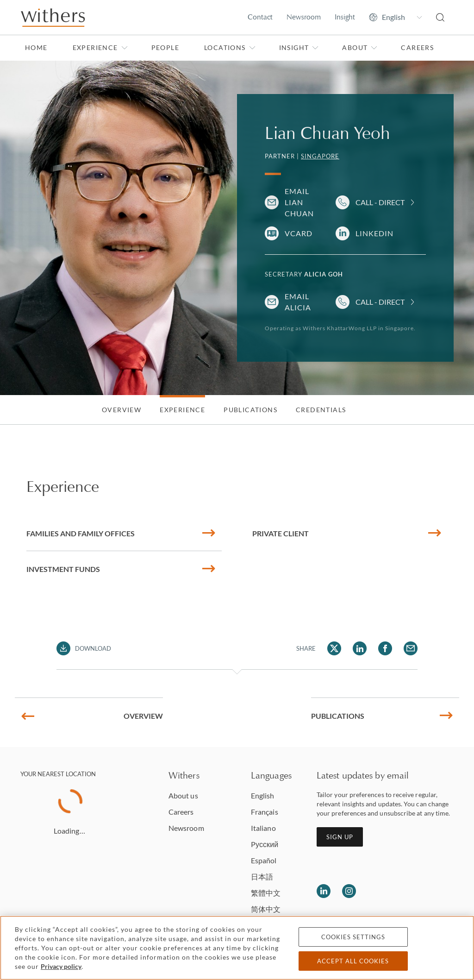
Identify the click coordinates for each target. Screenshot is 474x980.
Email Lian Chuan (299, 202)
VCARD (299, 233)
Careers (417, 47)
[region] (237, 948)
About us (183, 795)
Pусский (265, 844)
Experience (100, 47)
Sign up (340, 837)
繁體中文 (266, 893)
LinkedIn (374, 233)
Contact (260, 17)
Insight (345, 17)
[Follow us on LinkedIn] (324, 891)
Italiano (263, 828)
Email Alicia (298, 302)
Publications (250, 410)
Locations (230, 47)
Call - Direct (380, 202)
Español (264, 860)
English (263, 795)
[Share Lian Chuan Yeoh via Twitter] (334, 648)
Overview (122, 410)
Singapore (320, 156)
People (165, 47)
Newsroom (304, 17)
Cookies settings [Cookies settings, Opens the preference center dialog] (353, 937)
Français (265, 812)
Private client (346, 533)
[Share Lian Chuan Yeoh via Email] (411, 648)
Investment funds (121, 569)
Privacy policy (61, 966)
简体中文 (266, 909)
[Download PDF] (84, 648)
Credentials (321, 410)
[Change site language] (396, 17)
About (360, 47)
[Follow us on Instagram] (349, 891)
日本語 (262, 876)
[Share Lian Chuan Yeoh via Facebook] (385, 648)
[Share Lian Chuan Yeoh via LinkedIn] (360, 648)
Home (36, 47)
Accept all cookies (353, 961)
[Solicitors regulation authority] (429, 891)
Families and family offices (121, 533)
